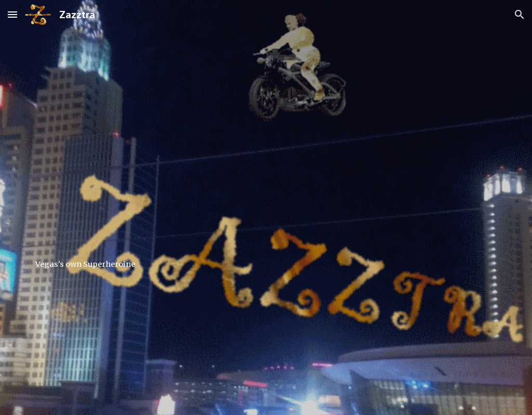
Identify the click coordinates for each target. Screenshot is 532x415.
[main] (266, 207)
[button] (12, 14)
